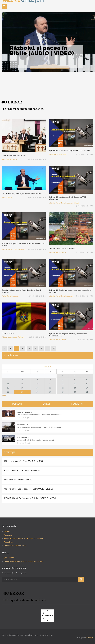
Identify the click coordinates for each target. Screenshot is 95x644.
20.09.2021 (80, 250)
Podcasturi (64, 152)
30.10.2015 (22, 418)
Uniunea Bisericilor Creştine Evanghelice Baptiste (24, 561)
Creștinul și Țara (10, 332)
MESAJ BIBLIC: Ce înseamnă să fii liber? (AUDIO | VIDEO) (30, 498)
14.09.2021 (33, 294)
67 (54, 349)
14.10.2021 (80, 152)
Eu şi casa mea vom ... (24, 438)
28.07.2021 (80, 337)
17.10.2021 (33, 157)
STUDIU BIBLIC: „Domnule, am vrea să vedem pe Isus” (22, 192)
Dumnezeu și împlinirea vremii (18, 480)
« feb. (4, 396)
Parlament (8, 535)
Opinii (16, 247)
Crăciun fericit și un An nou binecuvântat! (22, 470)
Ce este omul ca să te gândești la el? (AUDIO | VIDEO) (29, 489)
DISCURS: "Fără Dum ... (24, 412)
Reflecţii (16, 157)
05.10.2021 (80, 203)
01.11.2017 (22, 443)
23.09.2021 (33, 247)
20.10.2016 (22, 431)
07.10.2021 (33, 196)
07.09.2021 (80, 294)
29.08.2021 (33, 335)
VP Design (90, 638)
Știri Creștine (9, 558)
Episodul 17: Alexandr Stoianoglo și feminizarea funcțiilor (70, 149)
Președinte (8, 542)
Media (11, 157)
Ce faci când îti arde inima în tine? (15, 153)
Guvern (7, 531)
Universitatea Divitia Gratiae (15, 546)
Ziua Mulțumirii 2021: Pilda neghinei (63, 247)
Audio (7, 157)
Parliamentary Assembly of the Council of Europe (23, 539)
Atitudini (55, 201)
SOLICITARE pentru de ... (24, 425)
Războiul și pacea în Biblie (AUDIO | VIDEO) (24, 461)
